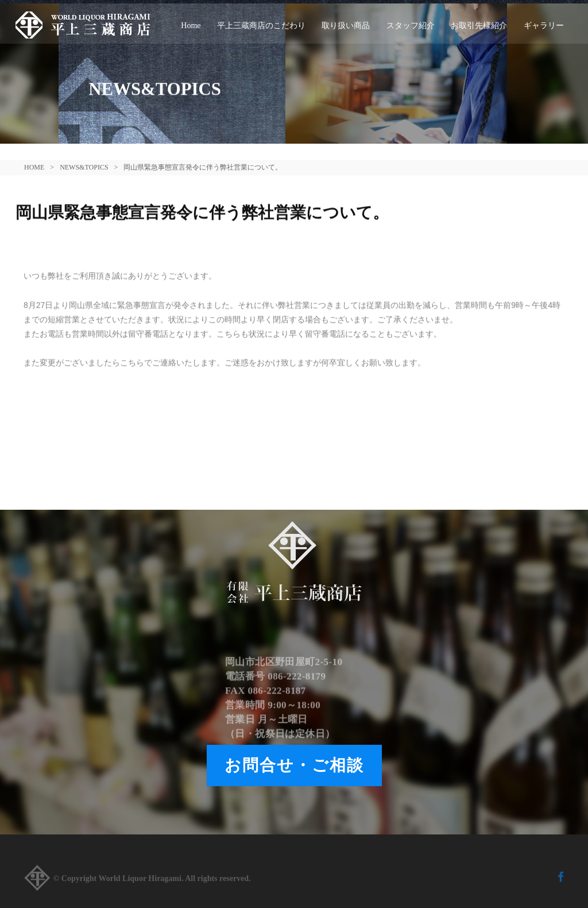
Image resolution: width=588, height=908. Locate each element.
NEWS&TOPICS (84, 167)
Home (191, 26)
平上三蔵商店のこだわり (261, 26)
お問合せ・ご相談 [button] (294, 765)
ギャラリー (544, 26)
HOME (34, 167)
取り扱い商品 (346, 26)
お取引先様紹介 (479, 26)
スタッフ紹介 (411, 26)
